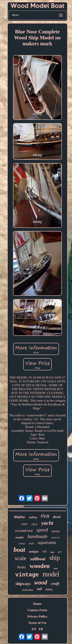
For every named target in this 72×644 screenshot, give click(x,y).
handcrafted (28, 590)
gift (60, 552)
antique (34, 552)
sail (39, 589)
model (51, 574)
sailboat (38, 559)
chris (34, 524)
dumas (56, 531)
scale (21, 558)
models (19, 537)
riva (45, 516)
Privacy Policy (37, 616)
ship (55, 558)
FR (41, 629)
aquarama (47, 542)
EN (34, 629)
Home (37, 604)
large (56, 568)
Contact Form (37, 610)
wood (41, 582)
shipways (23, 584)
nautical (55, 537)
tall (45, 551)
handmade (38, 536)
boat (19, 550)
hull (52, 552)
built (31, 543)
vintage (27, 575)
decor (57, 517)
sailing (33, 517)
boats (22, 567)
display (19, 517)
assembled (24, 531)
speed (42, 530)
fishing (49, 589)
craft (55, 583)
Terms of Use (37, 623)
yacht (47, 523)
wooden (40, 566)
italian (22, 543)
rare (24, 524)
